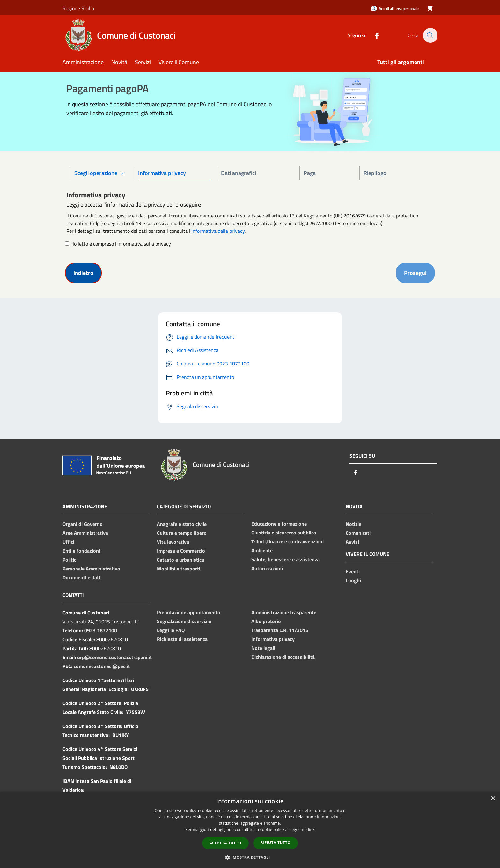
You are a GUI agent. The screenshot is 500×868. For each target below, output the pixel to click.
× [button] (493, 799)
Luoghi (353, 580)
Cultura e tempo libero (182, 533)
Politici (70, 560)
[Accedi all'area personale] (395, 8)
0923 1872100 (101, 630)
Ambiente (262, 550)
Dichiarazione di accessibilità (283, 657)
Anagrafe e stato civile (182, 524)
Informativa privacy (273, 639)
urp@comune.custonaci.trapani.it (114, 657)
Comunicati (358, 533)
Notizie (353, 524)
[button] (250, 857)
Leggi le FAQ (171, 630)
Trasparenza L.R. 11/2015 (280, 630)
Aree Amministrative (85, 533)
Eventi (353, 571)
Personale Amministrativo (91, 569)
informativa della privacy (218, 231)
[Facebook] (373, 35)
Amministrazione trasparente (284, 612)
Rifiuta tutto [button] (276, 843)
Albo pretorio (266, 621)
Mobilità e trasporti (179, 569)
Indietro (83, 273)
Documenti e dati (81, 577)
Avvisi (352, 542)
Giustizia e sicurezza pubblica (284, 533)
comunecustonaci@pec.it (102, 666)
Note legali (263, 648)
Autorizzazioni (267, 568)
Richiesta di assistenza (182, 639)
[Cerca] (430, 35)
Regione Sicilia (78, 8)
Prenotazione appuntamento (189, 612)
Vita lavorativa (173, 542)
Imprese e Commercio (181, 551)
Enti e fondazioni (81, 551)
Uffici (68, 542)
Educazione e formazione (279, 524)
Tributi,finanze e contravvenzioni (287, 541)
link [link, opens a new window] (311, 830)
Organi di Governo (83, 524)
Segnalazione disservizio (184, 621)
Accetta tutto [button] (225, 843)
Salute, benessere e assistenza (285, 559)
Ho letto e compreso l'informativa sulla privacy (121, 244)
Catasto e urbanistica (180, 560)
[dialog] (250, 830)
